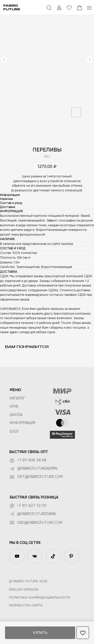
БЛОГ (15, 432)
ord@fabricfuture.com (40, 523)
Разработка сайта (26, 605)
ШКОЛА (16, 415)
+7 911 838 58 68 (32, 460)
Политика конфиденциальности (39, 597)
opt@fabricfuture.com (40, 477)
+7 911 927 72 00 (32, 506)
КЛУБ (14, 406)
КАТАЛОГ (18, 398)
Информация (23, 423)
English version (24, 589)
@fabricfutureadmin (37, 468)
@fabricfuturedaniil (37, 514)
